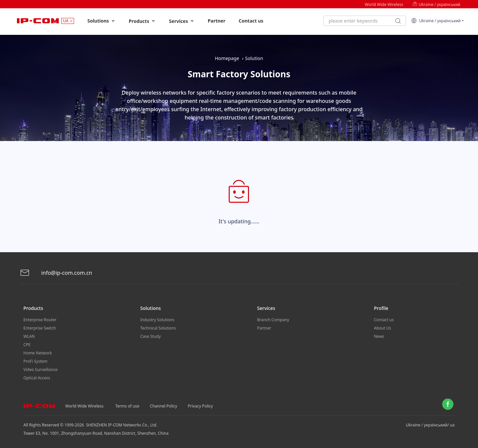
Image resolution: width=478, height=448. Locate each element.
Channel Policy (164, 406)
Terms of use (127, 406)
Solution (254, 58)
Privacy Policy (200, 406)
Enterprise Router (40, 320)
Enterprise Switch (40, 328)
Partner (217, 21)
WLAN (29, 336)
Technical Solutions (158, 328)
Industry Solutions (158, 320)
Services (182, 21)
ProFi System (36, 361)
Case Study (151, 336)
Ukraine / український (436, 4)
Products (142, 21)
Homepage (227, 58)
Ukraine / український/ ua (430, 425)
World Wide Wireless (384, 4)
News (379, 336)
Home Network (38, 353)
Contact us (251, 21)
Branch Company (273, 320)
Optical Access (37, 378)
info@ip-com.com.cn (56, 273)
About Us (383, 328)
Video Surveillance (41, 370)
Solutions (101, 21)
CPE (27, 345)
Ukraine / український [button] (436, 21)
